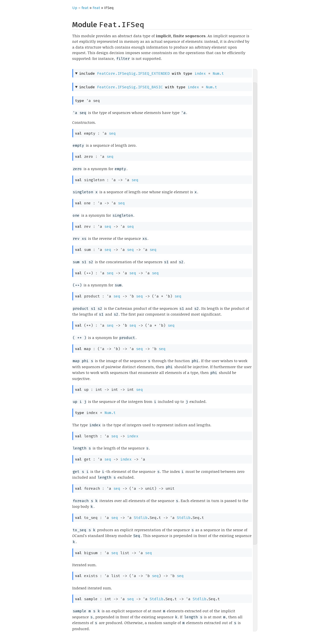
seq (112, 133)
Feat (96, 8)
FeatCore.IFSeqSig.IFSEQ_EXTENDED (133, 73)
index (200, 73)
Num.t (218, 73)
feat (85, 8)
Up (75, 8)
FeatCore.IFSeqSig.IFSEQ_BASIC (130, 87)
